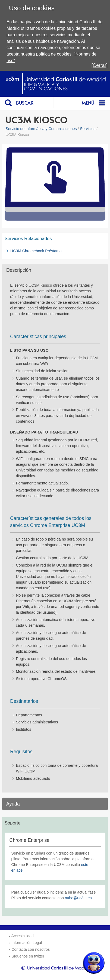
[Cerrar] (100, 65)
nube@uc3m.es (78, 898)
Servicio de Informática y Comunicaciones (41, 129)
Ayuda (13, 804)
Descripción (19, 270)
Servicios (88, 129)
